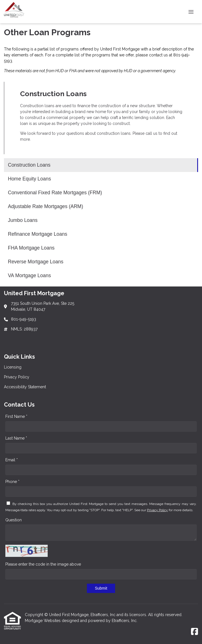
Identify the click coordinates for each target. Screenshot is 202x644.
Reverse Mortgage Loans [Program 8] (36, 262)
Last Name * (16, 438)
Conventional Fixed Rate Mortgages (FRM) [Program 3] (55, 193)
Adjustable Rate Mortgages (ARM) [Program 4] (46, 206)
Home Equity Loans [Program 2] (29, 179)
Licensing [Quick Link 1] (13, 367)
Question (14, 520)
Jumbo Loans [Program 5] (23, 220)
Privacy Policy (157, 510)
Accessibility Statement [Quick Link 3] (25, 387)
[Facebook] (195, 632)
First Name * (16, 416)
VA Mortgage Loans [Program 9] (29, 275)
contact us (158, 55)
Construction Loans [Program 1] (29, 165)
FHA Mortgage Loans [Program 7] (31, 248)
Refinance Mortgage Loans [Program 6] (38, 234)
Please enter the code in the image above (43, 564)
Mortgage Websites (43, 621)
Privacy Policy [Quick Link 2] (17, 377)
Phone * (12, 482)
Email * (12, 460)
